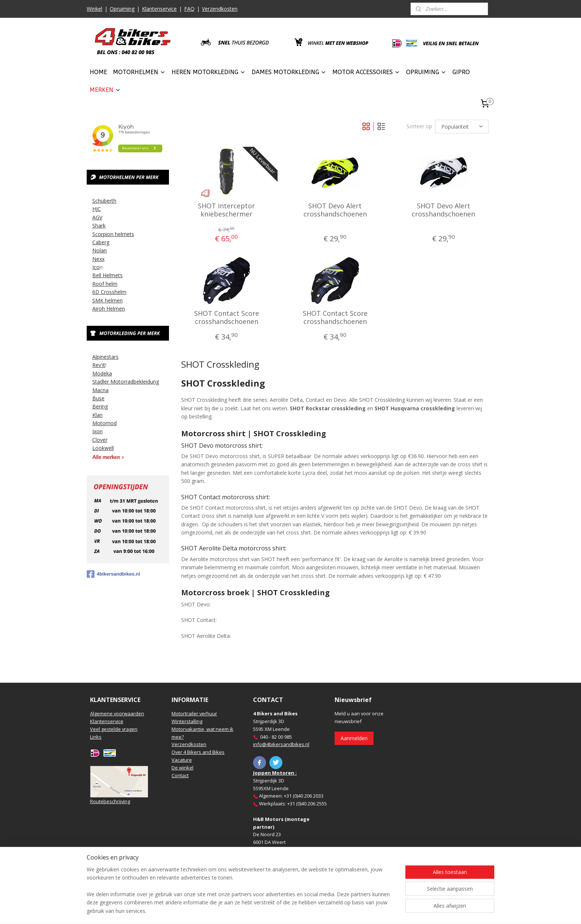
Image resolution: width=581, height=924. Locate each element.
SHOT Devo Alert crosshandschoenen (335, 210)
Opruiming (122, 9)
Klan (97, 415)
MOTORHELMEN (139, 72)
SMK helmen (107, 300)
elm (113, 284)
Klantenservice (159, 9)
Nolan (99, 250)
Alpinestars (105, 357)
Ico (96, 267)
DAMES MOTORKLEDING (289, 72)
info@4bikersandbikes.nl (281, 744)
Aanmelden (354, 738)
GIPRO (461, 72)
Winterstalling (187, 721)
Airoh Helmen (109, 309)
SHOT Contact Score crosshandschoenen (227, 317)
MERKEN (105, 90)
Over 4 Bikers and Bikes (198, 752)
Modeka (102, 373)
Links (96, 737)
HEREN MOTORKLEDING (209, 72)
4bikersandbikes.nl (113, 574)
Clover (100, 440)
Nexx (98, 259)
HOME (98, 72)
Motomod (104, 423)
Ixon (97, 431)
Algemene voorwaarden (117, 713)
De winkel (182, 768)
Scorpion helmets (113, 234)
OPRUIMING (426, 72)
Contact (180, 775)
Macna (100, 390)
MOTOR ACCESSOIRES (366, 72)
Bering (100, 406)
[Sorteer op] (462, 127)
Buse (98, 398)
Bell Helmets (107, 275)
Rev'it (99, 365)
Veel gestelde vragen (114, 729)
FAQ (189, 9)
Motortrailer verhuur (194, 713)
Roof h (100, 284)
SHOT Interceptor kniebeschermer (226, 210)
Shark (99, 226)
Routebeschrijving (110, 801)
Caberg (101, 242)
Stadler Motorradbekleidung (126, 382)
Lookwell (103, 448)
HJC (97, 209)
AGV (97, 217)
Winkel (94, 9)
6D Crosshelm (109, 292)
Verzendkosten (220, 9)
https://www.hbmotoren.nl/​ (283, 865)
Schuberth (104, 201)
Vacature (182, 760)
